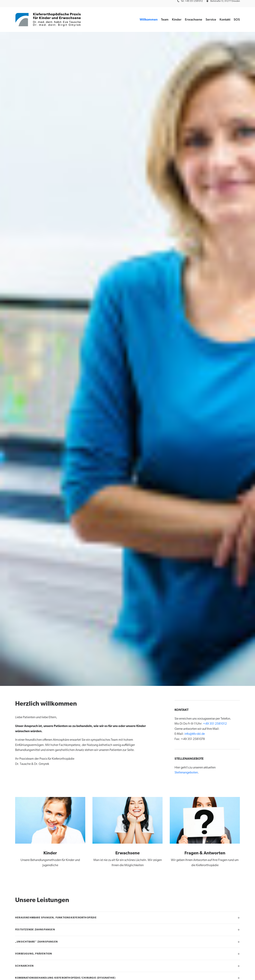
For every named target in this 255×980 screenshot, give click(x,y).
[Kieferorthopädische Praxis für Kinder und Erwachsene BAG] (48, 20)
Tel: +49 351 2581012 (192, 1)
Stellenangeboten (186, 773)
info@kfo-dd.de (195, 734)
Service (211, 19)
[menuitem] (191, 1)
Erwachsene (194, 19)
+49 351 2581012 (215, 724)
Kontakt (225, 19)
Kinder (177, 19)
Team (165, 19)
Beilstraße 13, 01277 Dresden (225, 1)
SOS (237, 19)
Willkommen (149, 19)
